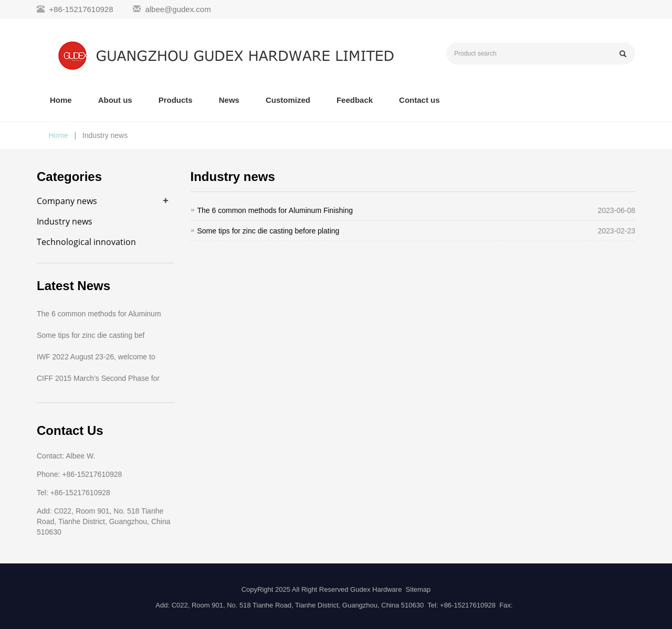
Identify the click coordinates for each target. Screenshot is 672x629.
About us (115, 100)
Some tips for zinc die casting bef (91, 335)
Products (176, 100)
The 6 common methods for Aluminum (99, 314)
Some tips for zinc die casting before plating (269, 231)
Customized (288, 100)
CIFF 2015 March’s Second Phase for (98, 378)
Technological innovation (86, 242)
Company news (67, 201)
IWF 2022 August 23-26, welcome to (96, 357)
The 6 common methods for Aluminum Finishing (275, 210)
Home (61, 100)
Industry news (65, 221)
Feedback (355, 100)
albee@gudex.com (178, 9)
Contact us (419, 100)
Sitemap (418, 589)
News (229, 100)
